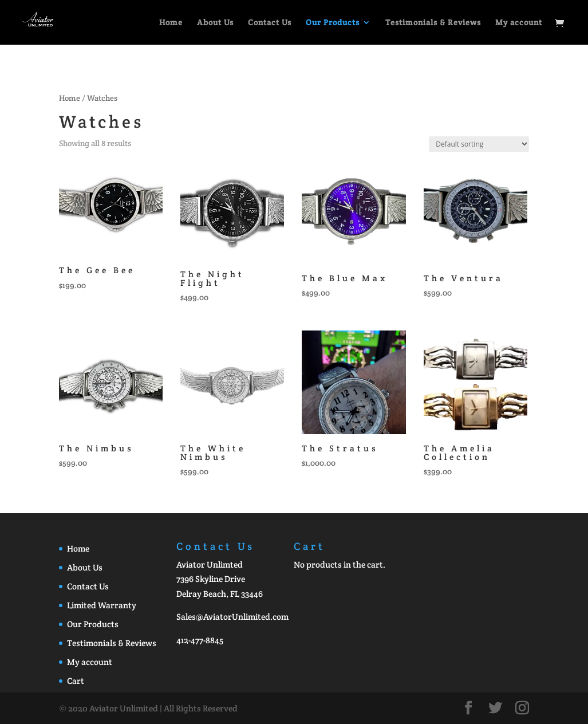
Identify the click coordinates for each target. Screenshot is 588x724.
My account (519, 23)
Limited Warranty (102, 605)
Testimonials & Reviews (433, 23)
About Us (215, 23)
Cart (76, 681)
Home (171, 23)
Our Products (333, 23)
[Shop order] (479, 144)
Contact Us (270, 23)
